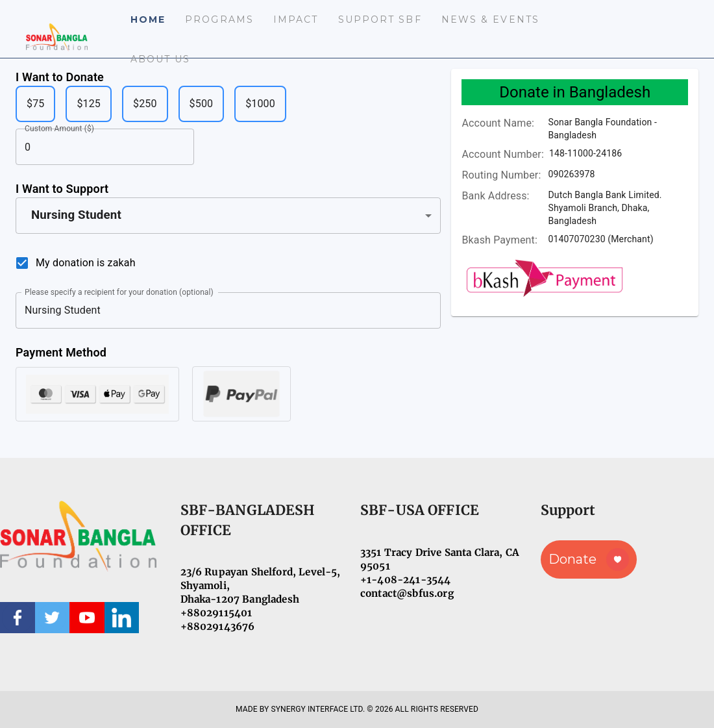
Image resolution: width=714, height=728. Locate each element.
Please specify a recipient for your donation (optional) (119, 292)
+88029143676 (218, 626)
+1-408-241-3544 (405, 580)
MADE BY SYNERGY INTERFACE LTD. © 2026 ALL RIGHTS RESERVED (357, 709)
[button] (228, 216)
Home (148, 19)
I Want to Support (62, 189)
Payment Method (61, 352)
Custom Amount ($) (59, 129)
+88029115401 (216, 613)
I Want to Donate (60, 77)
